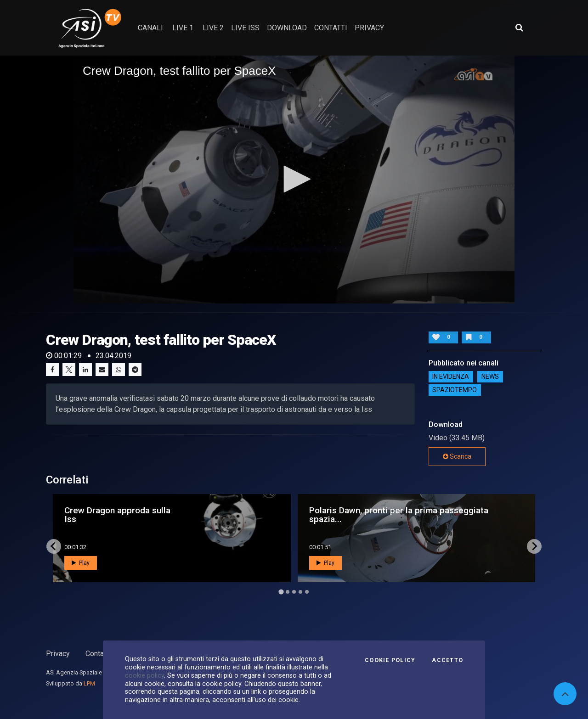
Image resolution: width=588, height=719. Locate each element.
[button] (294, 179)
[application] (294, 180)
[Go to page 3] (294, 592)
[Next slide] (534, 546)
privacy (369, 28)
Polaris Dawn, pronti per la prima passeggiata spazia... (399, 515)
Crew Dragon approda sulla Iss (117, 515)
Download (287, 28)
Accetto (447, 660)
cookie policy (144, 675)
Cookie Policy (390, 660)
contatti (331, 28)
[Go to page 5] (307, 592)
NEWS (490, 377)
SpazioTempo (455, 390)
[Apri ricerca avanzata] (519, 28)
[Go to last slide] (54, 546)
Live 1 (183, 28)
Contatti (98, 654)
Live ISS (245, 28)
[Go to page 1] (281, 592)
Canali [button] (150, 28)
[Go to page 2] (288, 592)
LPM (89, 683)
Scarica (457, 456)
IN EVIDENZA (451, 377)
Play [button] (81, 563)
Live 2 (213, 28)
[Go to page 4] (300, 592)
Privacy (58, 654)
